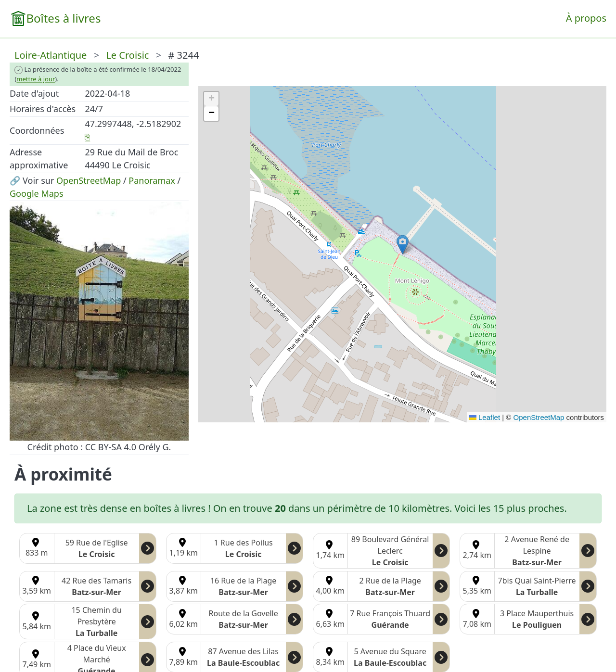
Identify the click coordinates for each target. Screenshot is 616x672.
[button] (403, 245)
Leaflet (485, 417)
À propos (586, 18)
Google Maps (37, 193)
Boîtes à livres (63, 18)
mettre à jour (36, 79)
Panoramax (152, 180)
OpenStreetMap (89, 180)
